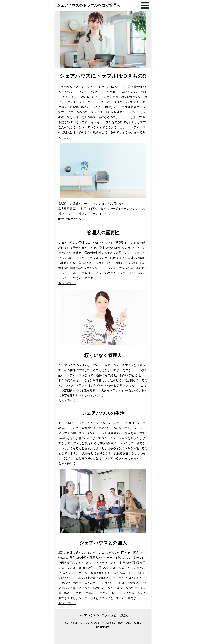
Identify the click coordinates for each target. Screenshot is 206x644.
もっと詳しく (67, 283)
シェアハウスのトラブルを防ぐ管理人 (88, 5)
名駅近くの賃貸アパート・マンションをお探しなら (92, 204)
